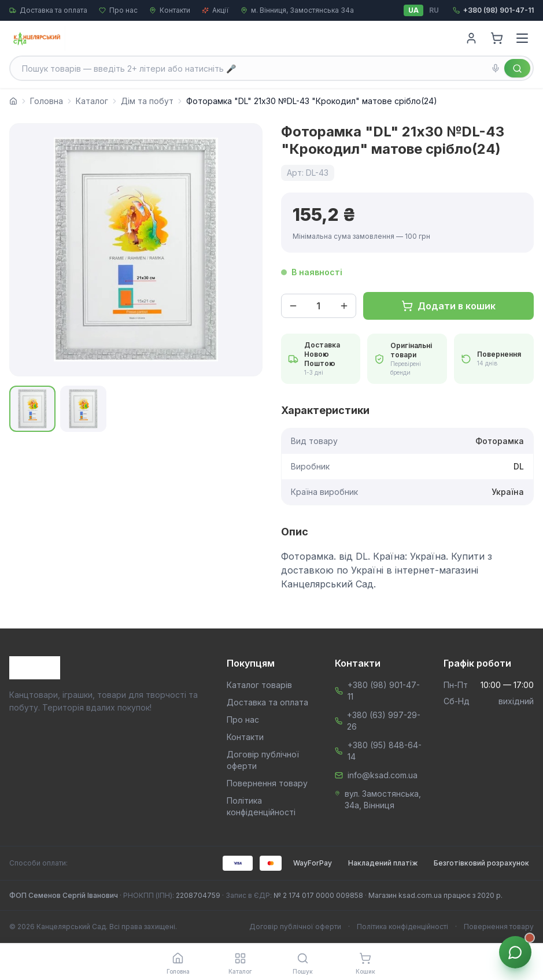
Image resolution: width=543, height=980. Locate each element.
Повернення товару (267, 783)
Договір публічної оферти (295, 927)
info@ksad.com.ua (383, 775)
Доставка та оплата (48, 10)
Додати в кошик (448, 306)
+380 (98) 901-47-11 (384, 691)
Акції (215, 10)
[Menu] (522, 38)
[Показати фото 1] (32, 409)
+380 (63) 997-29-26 (384, 721)
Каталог (92, 101)
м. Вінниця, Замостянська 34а (297, 10)
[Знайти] (517, 68)
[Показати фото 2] (83, 409)
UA (413, 10)
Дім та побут (147, 101)
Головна (47, 101)
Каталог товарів (259, 685)
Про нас (118, 10)
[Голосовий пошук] (496, 68)
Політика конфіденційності (402, 927)
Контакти (170, 10)
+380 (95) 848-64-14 (385, 751)
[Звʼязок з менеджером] (515, 952)
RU (434, 10)
